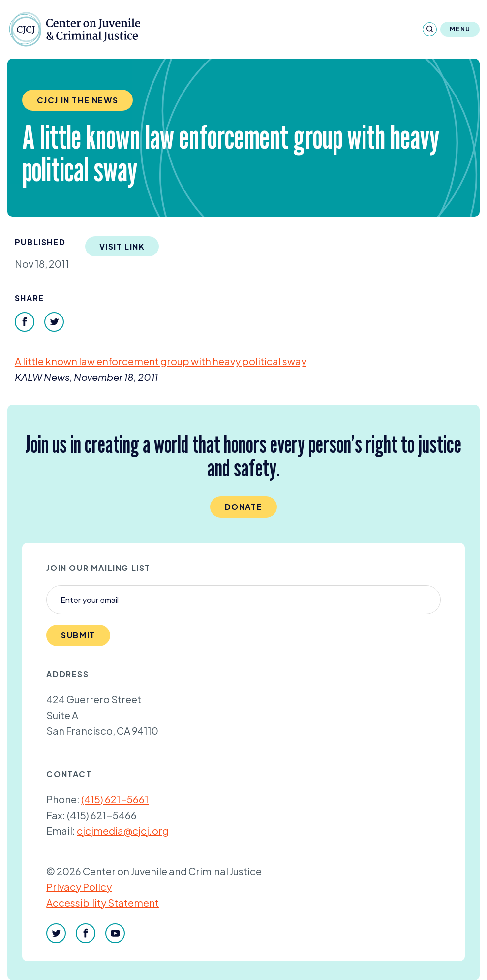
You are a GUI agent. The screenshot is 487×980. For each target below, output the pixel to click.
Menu (460, 29)
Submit (78, 635)
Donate (244, 507)
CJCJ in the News (78, 100)
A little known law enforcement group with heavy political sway (161, 361)
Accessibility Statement (103, 902)
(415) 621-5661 (115, 799)
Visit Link (122, 246)
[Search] (430, 29)
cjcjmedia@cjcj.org (123, 831)
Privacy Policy (79, 887)
